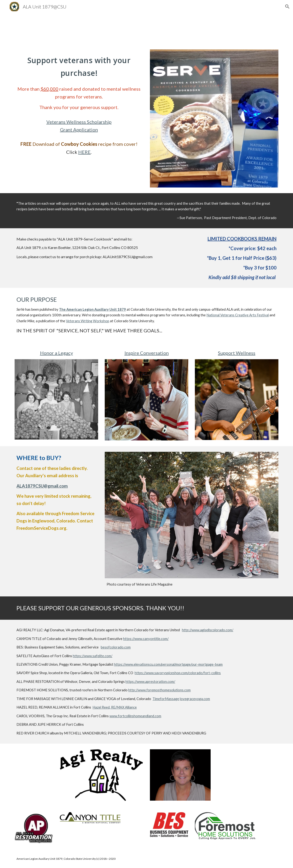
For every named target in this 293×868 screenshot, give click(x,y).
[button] (287, 7)
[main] (79, 66)
